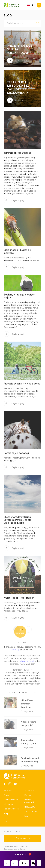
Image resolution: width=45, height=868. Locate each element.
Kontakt (28, 795)
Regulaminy (30, 807)
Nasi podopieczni (11, 809)
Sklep (6, 813)
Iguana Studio (19, 849)
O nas (6, 795)
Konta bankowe (11, 800)
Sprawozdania (31, 811)
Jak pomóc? (9, 804)
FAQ (26, 816)
